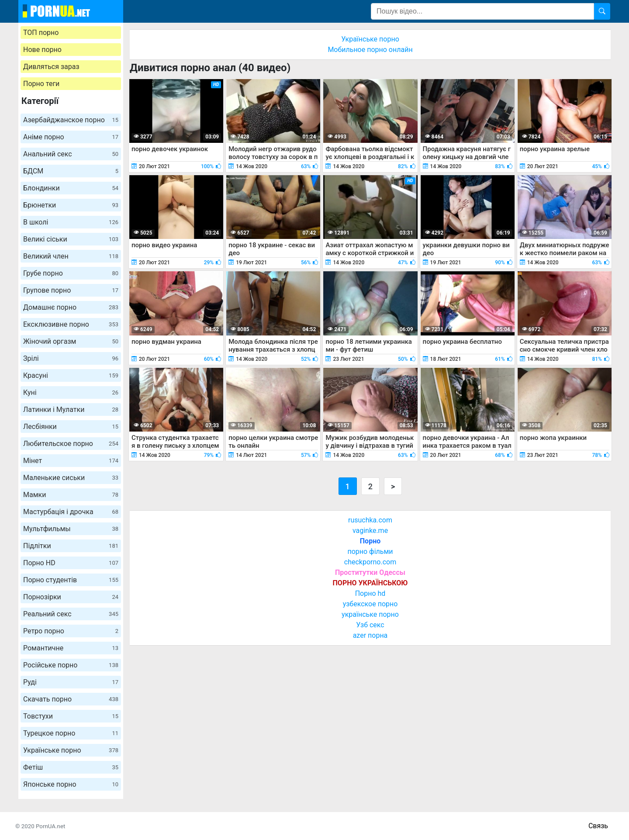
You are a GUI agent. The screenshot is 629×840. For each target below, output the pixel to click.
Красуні (71, 375)
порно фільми (370, 551)
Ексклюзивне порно (71, 324)
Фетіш (71, 767)
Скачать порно (71, 699)
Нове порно (42, 50)
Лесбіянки (71, 427)
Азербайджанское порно (71, 120)
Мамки (71, 495)
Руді (71, 682)
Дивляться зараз (51, 67)
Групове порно (71, 290)
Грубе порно (71, 273)
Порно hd (370, 593)
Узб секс (370, 625)
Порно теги (41, 84)
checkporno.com (370, 562)
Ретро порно (71, 631)
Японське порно (71, 784)
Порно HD (71, 563)
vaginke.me (370, 531)
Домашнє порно (71, 307)
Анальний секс (71, 154)
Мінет (71, 461)
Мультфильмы (71, 529)
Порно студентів (71, 580)
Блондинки (71, 188)
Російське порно (71, 665)
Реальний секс (71, 614)
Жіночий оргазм (71, 341)
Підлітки (71, 546)
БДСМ (71, 171)
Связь (598, 826)
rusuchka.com (370, 520)
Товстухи (71, 716)
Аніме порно (71, 137)
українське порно (370, 614)
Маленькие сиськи (71, 478)
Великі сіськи (71, 239)
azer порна (370, 635)
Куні (71, 392)
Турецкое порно (71, 733)
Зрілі (71, 358)
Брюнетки (71, 205)
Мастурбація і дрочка (71, 512)
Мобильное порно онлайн (370, 50)
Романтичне (71, 648)
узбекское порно (370, 604)
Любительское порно (71, 444)
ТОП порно (41, 33)
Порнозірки (71, 597)
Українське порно (71, 750)
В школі (71, 222)
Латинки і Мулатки (71, 410)
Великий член (71, 256)
